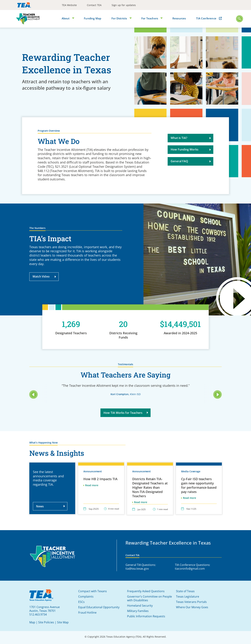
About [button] (66, 18)
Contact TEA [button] (94, 5)
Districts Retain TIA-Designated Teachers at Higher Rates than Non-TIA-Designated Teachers (150, 490)
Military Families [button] (138, 611)
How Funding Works (191, 152)
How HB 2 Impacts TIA (100, 481)
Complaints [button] (86, 597)
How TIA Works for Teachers (126, 415)
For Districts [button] (120, 18)
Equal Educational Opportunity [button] (99, 607)
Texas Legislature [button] (188, 597)
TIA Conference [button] (207, 18)
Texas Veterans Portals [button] (191, 602)
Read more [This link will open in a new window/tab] (189, 500)
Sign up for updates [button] (124, 5)
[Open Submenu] (72, 18)
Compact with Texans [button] (93, 591)
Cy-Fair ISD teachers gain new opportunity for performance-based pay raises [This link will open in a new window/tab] (199, 488)
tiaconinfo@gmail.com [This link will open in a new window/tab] (190, 569)
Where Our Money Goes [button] (192, 607)
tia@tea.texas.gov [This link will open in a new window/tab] (137, 569)
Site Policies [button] (46, 622)
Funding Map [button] (93, 18)
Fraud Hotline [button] (87, 613)
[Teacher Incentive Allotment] (53, 557)
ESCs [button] (81, 602)
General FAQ (191, 163)
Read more (92, 488)
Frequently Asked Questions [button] (146, 591)
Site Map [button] (63, 622)
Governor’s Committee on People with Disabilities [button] (149, 598)
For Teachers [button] (150, 18)
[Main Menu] (240, 19)
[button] (240, 19)
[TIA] (28, 19)
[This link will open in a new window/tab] (24, 5)
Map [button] (32, 622)
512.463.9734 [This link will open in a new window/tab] (38, 614)
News (51, 508)
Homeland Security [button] (140, 606)
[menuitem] (69, 5)
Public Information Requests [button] (146, 616)
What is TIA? (191, 140)
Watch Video (42, 276)
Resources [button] (180, 18)
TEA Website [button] (69, 5)
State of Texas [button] (185, 591)
